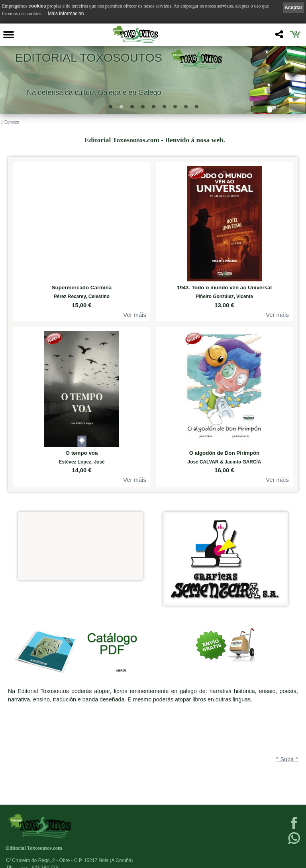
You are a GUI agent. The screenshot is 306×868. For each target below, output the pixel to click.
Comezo (12, 122)
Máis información (66, 14)
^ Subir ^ (287, 759)
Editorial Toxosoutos (89, 58)
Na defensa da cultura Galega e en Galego (94, 92)
